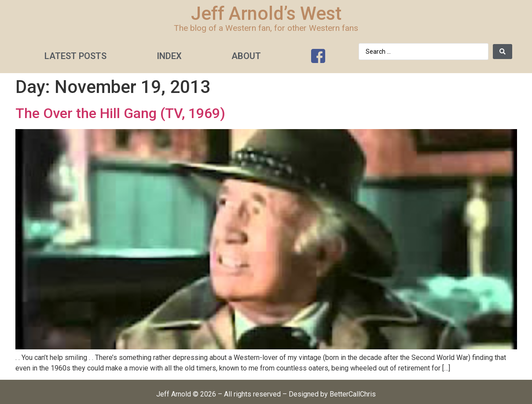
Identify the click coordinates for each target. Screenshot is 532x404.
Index (169, 56)
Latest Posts (75, 56)
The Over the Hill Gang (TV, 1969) (120, 113)
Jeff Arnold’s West (266, 13)
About (246, 56)
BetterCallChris (353, 394)
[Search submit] (503, 52)
